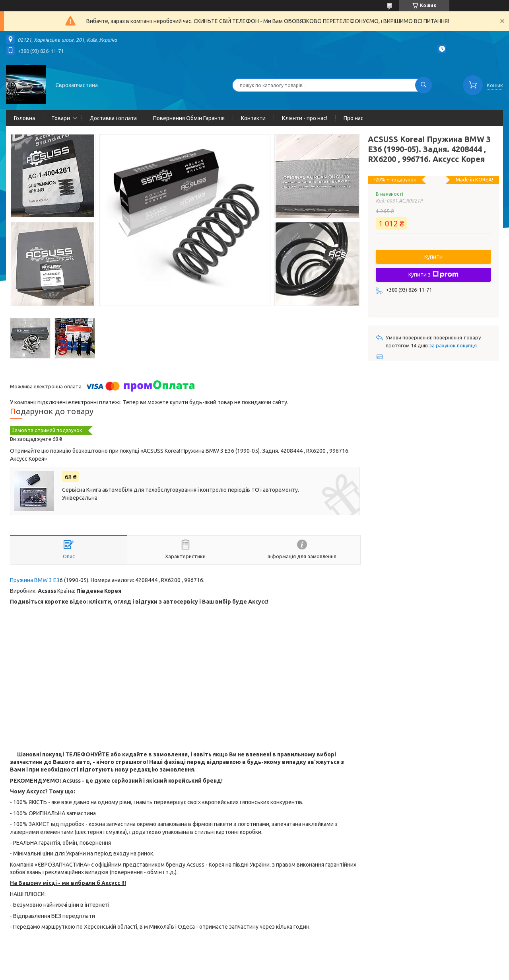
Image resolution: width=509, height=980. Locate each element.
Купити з (433, 275)
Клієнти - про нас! (305, 118)
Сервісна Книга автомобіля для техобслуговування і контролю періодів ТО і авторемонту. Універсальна (181, 494)
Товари (61, 118)
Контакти (253, 118)
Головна (24, 118)
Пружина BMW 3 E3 (35, 580)
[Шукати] (424, 85)
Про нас (354, 118)
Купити (433, 257)
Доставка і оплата (113, 118)
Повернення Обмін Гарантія (189, 118)
